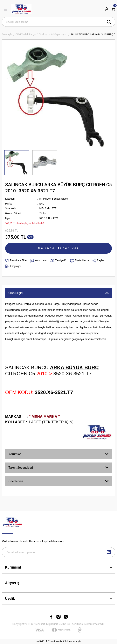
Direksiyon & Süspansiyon (54, 199)
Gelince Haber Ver (58, 248)
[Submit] (109, 552)
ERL (42, 204)
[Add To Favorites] (16, 261)
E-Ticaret (50, 641)
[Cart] (113, 9)
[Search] (58, 22)
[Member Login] (107, 9)
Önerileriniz (16, 481)
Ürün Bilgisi (16, 293)
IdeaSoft (40, 641)
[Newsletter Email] (58, 552)
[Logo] (21, 9)
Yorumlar (15, 454)
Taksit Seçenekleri (21, 468)
